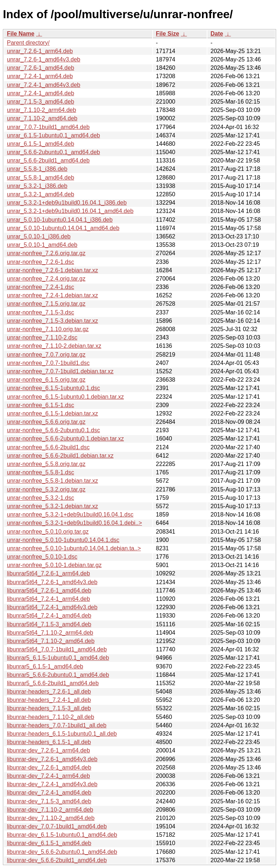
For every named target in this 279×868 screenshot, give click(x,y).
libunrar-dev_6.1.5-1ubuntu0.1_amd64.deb (62, 835)
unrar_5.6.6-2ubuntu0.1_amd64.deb (53, 152)
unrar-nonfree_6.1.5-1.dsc (41, 405)
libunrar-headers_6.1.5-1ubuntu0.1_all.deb (62, 734)
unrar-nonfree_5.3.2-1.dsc (41, 498)
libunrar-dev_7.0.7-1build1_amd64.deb (57, 826)
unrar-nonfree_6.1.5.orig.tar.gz (46, 380)
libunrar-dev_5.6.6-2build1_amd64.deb (57, 860)
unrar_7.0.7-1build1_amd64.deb (48, 127)
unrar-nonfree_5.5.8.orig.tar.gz (46, 464)
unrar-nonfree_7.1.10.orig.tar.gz (48, 329)
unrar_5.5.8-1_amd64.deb (41, 178)
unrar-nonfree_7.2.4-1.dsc (41, 287)
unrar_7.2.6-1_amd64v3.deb (44, 59)
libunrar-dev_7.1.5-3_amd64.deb (49, 801)
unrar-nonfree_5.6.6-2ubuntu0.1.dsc (53, 430)
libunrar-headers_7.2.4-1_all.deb (49, 700)
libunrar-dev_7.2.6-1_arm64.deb (48, 750)
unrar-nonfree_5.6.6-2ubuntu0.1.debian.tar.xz (65, 439)
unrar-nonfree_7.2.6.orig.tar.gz (46, 253)
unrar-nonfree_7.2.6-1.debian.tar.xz (52, 270)
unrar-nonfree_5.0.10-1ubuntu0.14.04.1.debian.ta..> (74, 548)
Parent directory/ (28, 43)
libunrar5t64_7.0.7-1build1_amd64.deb (57, 649)
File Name (21, 34)
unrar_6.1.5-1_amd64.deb (41, 144)
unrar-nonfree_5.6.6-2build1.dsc (48, 447)
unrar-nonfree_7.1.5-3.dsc (41, 312)
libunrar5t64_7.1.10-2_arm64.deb (50, 633)
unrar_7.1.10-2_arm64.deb (41, 110)
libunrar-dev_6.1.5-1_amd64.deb (49, 843)
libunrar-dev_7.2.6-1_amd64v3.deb (52, 759)
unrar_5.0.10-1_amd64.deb (42, 245)
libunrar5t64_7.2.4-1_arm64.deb (48, 599)
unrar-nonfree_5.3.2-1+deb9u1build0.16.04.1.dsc (70, 515)
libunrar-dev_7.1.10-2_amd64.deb (51, 818)
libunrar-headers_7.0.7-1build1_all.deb (57, 725)
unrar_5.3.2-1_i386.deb (37, 186)
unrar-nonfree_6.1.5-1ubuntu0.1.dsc (53, 388)
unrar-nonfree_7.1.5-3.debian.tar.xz (52, 321)
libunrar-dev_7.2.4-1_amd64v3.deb (52, 784)
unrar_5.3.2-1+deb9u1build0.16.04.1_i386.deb (67, 203)
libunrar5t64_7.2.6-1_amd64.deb (49, 590)
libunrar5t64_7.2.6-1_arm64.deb (48, 573)
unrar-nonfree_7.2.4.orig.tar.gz (46, 279)
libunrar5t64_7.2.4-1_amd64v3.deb (52, 607)
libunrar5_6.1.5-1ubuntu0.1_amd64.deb (58, 658)
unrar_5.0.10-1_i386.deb (39, 236)
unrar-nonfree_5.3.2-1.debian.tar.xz (52, 506)
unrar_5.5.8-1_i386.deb (37, 169)
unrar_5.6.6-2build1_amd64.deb (48, 160)
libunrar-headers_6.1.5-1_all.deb (49, 742)
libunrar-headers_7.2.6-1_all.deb (49, 692)
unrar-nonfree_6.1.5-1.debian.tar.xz (52, 413)
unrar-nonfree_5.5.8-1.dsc (41, 472)
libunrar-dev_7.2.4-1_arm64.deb (48, 776)
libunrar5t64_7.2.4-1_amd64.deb (49, 616)
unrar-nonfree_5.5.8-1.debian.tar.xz (52, 481)
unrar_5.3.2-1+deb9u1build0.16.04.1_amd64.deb (70, 211)
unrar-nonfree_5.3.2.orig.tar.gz (46, 489)
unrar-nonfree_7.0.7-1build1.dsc (48, 363)
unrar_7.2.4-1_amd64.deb (41, 93)
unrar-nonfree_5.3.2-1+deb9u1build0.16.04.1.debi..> (74, 523)
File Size (167, 34)
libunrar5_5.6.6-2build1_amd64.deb (53, 683)
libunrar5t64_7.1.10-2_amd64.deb (51, 641)
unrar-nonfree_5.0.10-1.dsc (42, 557)
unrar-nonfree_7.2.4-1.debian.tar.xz (52, 295)
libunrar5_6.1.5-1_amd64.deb (45, 666)
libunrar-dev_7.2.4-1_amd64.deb (49, 793)
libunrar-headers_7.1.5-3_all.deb (49, 708)
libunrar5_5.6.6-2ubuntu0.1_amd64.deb (58, 675)
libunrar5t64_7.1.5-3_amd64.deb (49, 624)
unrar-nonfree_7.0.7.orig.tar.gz (46, 355)
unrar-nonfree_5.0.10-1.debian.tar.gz (54, 565)
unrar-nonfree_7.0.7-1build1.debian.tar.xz (60, 371)
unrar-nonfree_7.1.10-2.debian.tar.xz (54, 346)
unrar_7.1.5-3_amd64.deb (41, 102)
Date (217, 34)
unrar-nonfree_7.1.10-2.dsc (42, 337)
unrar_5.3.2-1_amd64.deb (41, 194)
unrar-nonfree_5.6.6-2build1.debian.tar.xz (60, 456)
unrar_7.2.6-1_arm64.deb (40, 51)
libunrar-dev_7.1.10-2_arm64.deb (50, 810)
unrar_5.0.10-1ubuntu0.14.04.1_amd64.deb (63, 228)
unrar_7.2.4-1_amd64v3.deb (44, 85)
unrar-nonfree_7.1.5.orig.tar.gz (46, 304)
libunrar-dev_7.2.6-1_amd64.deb (49, 767)
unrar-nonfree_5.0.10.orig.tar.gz (48, 532)
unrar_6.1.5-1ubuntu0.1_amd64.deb (53, 135)
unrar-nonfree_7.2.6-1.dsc (41, 262)
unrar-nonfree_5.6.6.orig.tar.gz (46, 422)
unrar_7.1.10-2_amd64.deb (42, 118)
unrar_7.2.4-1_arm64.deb (40, 76)
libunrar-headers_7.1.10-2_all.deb (50, 717)
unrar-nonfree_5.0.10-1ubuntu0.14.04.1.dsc (63, 540)
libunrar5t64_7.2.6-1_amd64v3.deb (52, 582)
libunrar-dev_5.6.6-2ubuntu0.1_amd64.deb (62, 852)
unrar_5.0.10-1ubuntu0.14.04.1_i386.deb (60, 220)
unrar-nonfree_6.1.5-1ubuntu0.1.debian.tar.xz (65, 397)
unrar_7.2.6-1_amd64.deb (41, 68)
